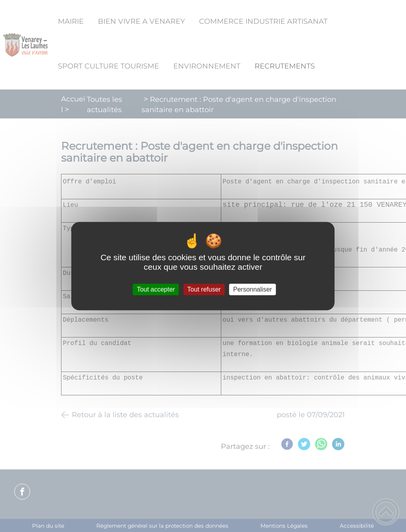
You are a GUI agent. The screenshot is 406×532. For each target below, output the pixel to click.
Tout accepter (156, 289)
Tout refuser (204, 289)
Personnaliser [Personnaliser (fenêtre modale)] (253, 289)
